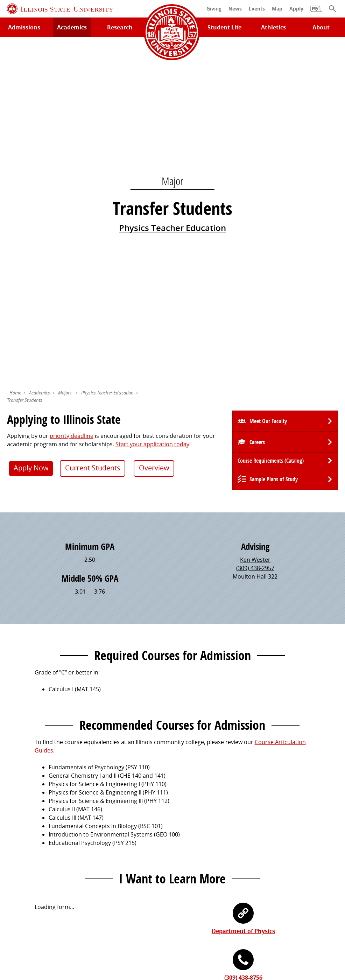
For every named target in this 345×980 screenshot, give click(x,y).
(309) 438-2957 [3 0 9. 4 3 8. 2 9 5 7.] (255, 231)
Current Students (93, 131)
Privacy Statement (35, 926)
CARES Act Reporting (223, 934)
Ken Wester (255, 223)
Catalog (102, 816)
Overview (154, 131)
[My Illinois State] (316, 12)
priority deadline (72, 99)
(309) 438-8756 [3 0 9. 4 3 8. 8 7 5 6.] (243, 641)
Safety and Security (32, 853)
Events (185, 816)
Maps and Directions (34, 816)
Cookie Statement (89, 926)
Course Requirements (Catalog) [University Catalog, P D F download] (271, 124)
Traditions (189, 841)
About (321, 27)
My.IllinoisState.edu (117, 792)
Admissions (24, 27)
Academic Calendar (32, 841)
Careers (257, 105)
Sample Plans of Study (274, 142)
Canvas (101, 828)
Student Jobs (108, 804)
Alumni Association (201, 792)
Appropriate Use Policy (203, 926)
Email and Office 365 (287, 816)
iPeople (270, 804)
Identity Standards (142, 926)
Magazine (188, 828)
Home (15, 56)
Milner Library (25, 792)
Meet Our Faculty (268, 84)
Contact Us (236, 913)
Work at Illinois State (288, 792)
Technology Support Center (43, 804)
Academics (40, 56)
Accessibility (174, 934)
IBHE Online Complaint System (279, 926)
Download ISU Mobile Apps (43, 866)
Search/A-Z (21, 828)
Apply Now (31, 131)
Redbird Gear (194, 804)
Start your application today (152, 107)
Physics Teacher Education (172, 59)
